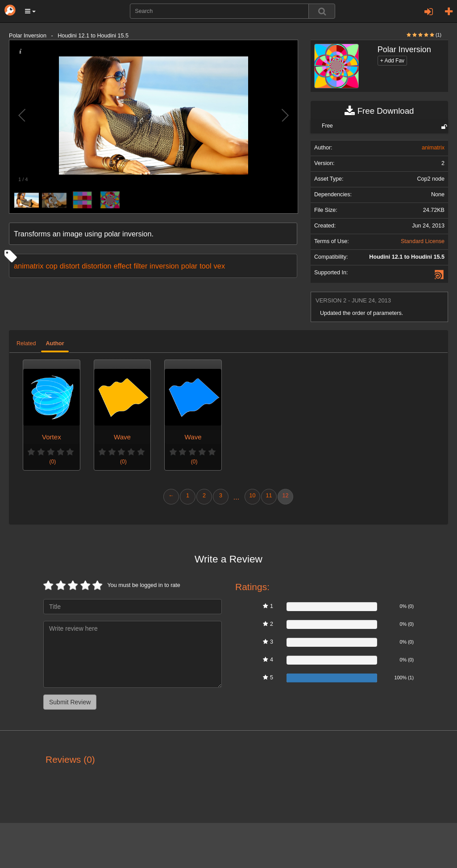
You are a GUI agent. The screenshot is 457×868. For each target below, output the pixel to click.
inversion (164, 266)
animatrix (29, 266)
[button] (30, 11)
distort (70, 266)
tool (205, 266)
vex (219, 266)
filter (140, 266)
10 (252, 496)
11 (269, 496)
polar (189, 266)
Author (55, 343)
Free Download (379, 111)
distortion (96, 266)
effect (123, 266)
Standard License (423, 241)
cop (51, 266)
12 (285, 496)
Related (26, 343)
